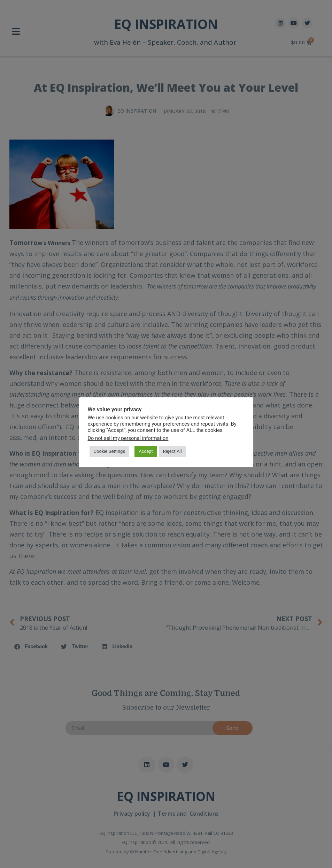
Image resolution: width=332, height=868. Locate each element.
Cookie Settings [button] (110, 451)
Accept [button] (146, 451)
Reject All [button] (172, 451)
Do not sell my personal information (128, 438)
